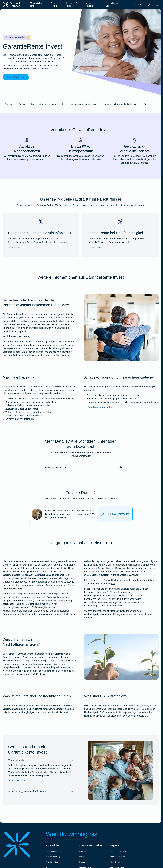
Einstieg (9, 104)
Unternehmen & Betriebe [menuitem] (112, 5)
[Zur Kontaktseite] (115, 514)
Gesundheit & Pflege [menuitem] (72, 5)
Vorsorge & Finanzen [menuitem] (90, 5)
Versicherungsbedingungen (84, 104)
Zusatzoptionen (39, 104)
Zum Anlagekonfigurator (98, 407)
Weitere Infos (59, 104)
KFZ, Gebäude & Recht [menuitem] (36, 5)
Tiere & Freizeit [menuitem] (54, 5)
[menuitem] (149, 5)
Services (148, 104)
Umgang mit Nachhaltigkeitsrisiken (121, 104)
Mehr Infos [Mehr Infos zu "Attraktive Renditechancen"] (41, 159)
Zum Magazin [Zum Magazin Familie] (17, 781)
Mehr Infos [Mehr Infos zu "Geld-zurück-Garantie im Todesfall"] (143, 163)
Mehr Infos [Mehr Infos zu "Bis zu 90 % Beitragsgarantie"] (95, 159)
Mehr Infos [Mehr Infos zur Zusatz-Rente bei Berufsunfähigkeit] (95, 247)
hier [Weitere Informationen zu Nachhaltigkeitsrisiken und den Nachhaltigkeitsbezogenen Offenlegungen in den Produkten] (90, 618)
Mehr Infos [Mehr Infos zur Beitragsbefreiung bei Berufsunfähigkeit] (15, 247)
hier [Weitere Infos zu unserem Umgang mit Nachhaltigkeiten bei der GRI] (113, 584)
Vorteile (22, 104)
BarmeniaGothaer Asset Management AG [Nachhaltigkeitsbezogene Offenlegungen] (105, 602)
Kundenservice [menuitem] (135, 5)
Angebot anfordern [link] (16, 77)
